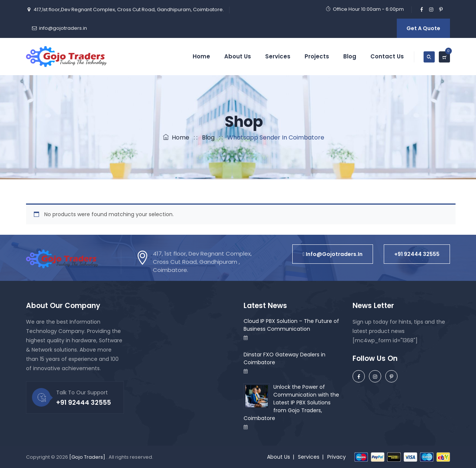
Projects (317, 56)
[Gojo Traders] (87, 457)
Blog (350, 56)
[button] (333, 254)
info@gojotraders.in (63, 28)
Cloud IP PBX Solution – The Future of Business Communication (291, 325)
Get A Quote (423, 28)
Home (201, 56)
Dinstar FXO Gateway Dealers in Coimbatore (284, 358)
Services (278, 56)
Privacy (337, 457)
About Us (238, 56)
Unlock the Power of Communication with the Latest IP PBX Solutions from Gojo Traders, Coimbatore (291, 403)
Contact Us (387, 56)
